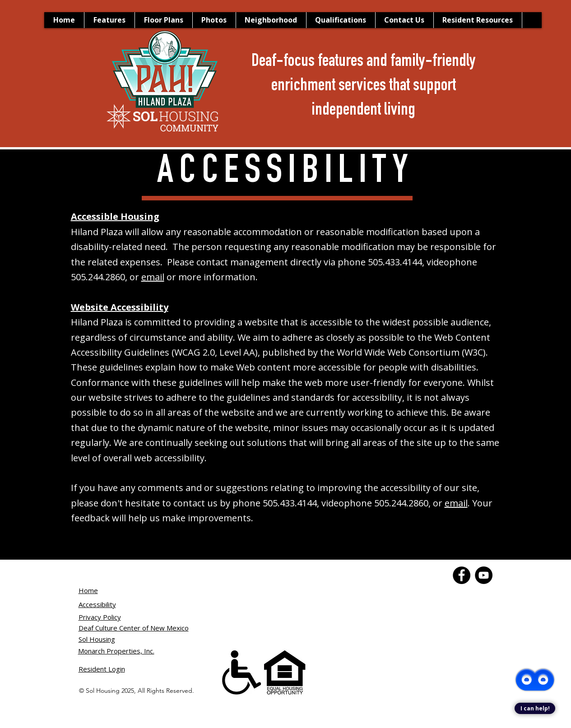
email (153, 277)
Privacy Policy (100, 617)
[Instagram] (435, 575)
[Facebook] (391, 575)
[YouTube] (413, 575)
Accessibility (97, 604)
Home (88, 590)
